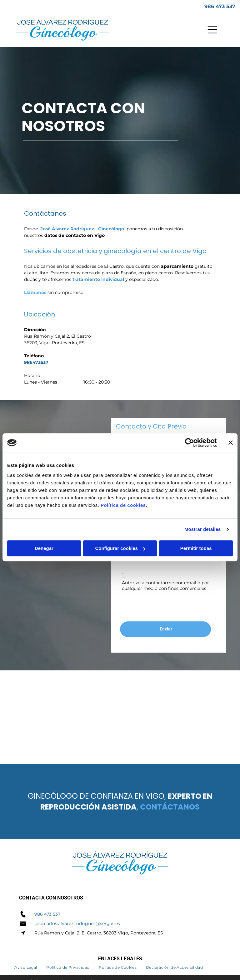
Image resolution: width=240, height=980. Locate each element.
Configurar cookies (120, 548)
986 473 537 (47, 914)
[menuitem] (26, 966)
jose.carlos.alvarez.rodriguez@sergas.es (77, 924)
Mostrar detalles (203, 529)
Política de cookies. (124, 505)
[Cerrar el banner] (231, 443)
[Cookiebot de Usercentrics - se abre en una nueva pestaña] (190, 443)
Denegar (44, 548)
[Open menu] (212, 30)
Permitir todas (196, 548)
